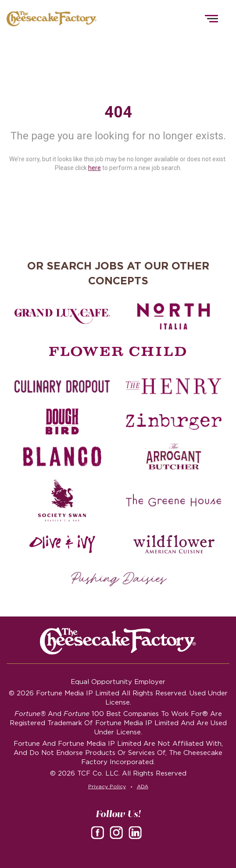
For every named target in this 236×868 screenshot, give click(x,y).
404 (118, 112)
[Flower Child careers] (118, 351)
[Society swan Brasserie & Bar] (62, 500)
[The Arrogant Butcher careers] (174, 457)
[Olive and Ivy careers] (62, 544)
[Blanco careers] (62, 457)
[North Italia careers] (174, 316)
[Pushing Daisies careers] (119, 579)
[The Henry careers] (174, 386)
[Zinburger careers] (174, 422)
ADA (143, 786)
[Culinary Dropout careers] (62, 386)
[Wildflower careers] (174, 544)
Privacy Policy (107, 786)
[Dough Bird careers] (62, 422)
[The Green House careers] (174, 500)
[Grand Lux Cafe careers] (62, 316)
